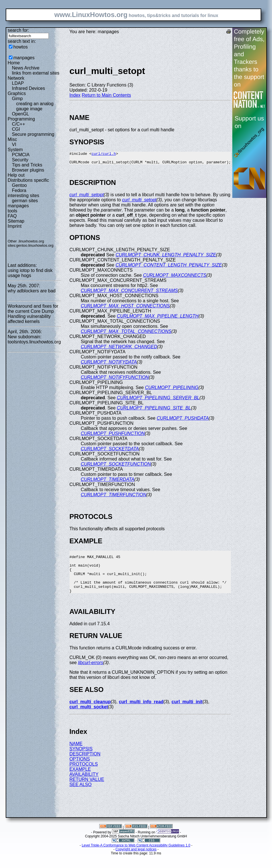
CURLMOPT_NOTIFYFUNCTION (115, 380)
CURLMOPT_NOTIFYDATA (109, 365)
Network (16, 78)
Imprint (15, 226)
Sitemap (16, 221)
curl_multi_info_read (141, 713)
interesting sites (23, 196)
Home (14, 63)
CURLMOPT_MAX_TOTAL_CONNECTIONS (126, 334)
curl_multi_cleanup (90, 713)
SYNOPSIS (81, 760)
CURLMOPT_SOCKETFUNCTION (116, 467)
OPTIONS (80, 770)
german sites (25, 201)
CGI (16, 129)
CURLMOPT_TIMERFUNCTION (114, 497)
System (15, 150)
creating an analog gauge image (35, 106)
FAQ (12, 216)
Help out (16, 175)
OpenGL (20, 114)
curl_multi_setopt (87, 197)
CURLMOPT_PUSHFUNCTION (113, 436)
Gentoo (19, 185)
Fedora (19, 190)
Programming (21, 119)
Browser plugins (28, 170)
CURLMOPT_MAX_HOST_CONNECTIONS (125, 308)
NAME (76, 755)
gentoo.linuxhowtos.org (35, 245)
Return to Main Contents (106, 95)
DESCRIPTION (85, 765)
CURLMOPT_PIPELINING (172, 390)
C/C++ (18, 124)
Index (75, 95)
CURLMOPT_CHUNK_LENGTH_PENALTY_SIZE (166, 257)
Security (20, 160)
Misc (12, 139)
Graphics (17, 93)
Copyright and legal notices (136, 860)
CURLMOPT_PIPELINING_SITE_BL (154, 410)
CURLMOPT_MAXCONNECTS (175, 278)
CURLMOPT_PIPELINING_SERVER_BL (158, 400)
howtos (21, 47)
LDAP (18, 83)
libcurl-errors (91, 674)
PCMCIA (21, 155)
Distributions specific (28, 180)
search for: (18, 30)
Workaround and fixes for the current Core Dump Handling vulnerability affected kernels (33, 314)
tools (12, 211)
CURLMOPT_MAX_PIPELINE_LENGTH (158, 319)
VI (14, 144)
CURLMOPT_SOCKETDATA (110, 451)
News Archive (26, 68)
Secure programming (33, 134)
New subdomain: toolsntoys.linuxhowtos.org (34, 339)
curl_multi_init (187, 713)
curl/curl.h (104, 154)
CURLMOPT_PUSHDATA (183, 421)
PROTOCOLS (84, 775)
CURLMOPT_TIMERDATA (108, 482)
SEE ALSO (81, 796)
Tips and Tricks (27, 165)
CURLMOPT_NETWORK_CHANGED (119, 349)
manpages (24, 58)
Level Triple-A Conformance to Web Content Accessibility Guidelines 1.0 (136, 856)
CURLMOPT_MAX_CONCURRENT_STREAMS (129, 293)
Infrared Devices (29, 88)
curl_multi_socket (89, 718)
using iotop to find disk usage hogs (30, 273)
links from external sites (36, 73)
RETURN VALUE (87, 790)
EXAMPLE (80, 780)
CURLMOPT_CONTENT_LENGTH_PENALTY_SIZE (169, 268)
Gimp (17, 99)
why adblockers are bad (32, 291)
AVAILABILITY (84, 785)
